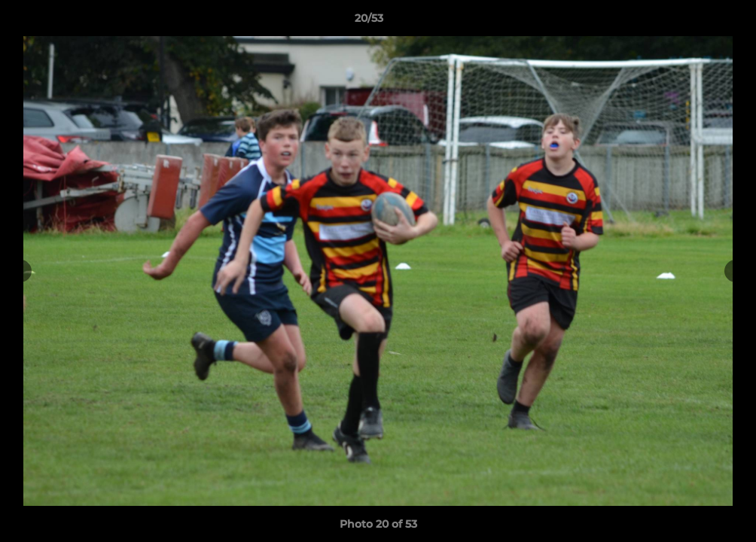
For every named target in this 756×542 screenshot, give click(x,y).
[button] (693, 22)
